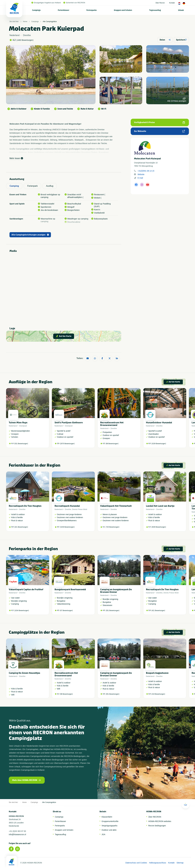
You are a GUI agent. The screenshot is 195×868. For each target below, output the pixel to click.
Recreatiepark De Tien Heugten (25, 506)
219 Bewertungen (158, 694)
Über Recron (160, 3)
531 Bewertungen (21, 444)
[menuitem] (36, 10)
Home (25, 22)
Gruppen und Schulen (123, 10)
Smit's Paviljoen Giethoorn (69, 423)
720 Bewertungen (113, 527)
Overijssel (23, 426)
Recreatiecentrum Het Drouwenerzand (112, 424)
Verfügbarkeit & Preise (159, 122)
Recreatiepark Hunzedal (67, 506)
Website (141, 174)
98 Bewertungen (112, 444)
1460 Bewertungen (25, 40)
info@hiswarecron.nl (17, 834)
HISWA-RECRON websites (160, 821)
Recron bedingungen (157, 826)
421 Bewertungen (21, 527)
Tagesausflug (155, 10)
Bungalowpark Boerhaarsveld (70, 589)
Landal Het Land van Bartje (160, 506)
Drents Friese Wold (80, 509)
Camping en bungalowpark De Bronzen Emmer (116, 591)
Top (185, 804)
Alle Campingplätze (50, 22)
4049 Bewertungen (159, 527)
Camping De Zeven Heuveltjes (24, 673)
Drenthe (114, 428)
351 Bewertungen (113, 611)
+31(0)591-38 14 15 (146, 171)
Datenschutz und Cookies (136, 863)
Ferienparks (92, 10)
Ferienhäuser (64, 10)
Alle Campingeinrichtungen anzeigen (30, 235)
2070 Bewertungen (67, 444)
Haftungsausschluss (158, 863)
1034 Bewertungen (22, 611)
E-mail (140, 178)
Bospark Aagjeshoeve (157, 673)
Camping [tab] (14, 186)
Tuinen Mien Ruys (18, 423)
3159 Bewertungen (159, 444)
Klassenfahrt (107, 817)
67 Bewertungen (66, 611)
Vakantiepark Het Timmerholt (116, 506)
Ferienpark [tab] (32, 186)
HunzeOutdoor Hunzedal (159, 423)
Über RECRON (155, 817)
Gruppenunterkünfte (110, 821)
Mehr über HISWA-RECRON (26, 780)
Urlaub (181, 10)
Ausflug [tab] (50, 186)
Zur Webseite (159, 131)
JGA (103, 834)
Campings (36, 10)
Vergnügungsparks (109, 826)
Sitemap (180, 863)
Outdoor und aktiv (109, 830)
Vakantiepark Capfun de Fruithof (26, 589)
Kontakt (172, 3)
